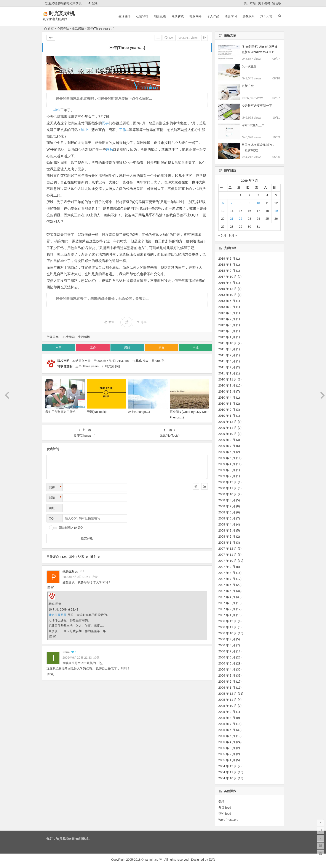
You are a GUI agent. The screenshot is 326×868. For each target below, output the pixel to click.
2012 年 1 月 (227, 337)
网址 (52, 508)
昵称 (55, 487)
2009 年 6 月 (227, 452)
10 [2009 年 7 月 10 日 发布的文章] (258, 203)
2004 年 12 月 (228, 766)
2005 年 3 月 (227, 748)
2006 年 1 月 (227, 688)
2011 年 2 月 (227, 367)
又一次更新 (249, 66)
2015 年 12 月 (228, 289)
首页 (49, 28)
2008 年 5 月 (227, 518)
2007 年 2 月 (227, 609)
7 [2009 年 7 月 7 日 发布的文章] (232, 203)
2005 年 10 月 (228, 706)
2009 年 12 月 (228, 422)
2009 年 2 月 (227, 476)
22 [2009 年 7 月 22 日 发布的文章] (241, 219)
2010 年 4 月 (227, 398)
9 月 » (233, 235)
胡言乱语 (160, 16)
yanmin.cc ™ (153, 860)
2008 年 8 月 (227, 500)
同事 (105, 123)
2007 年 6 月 (227, 585)
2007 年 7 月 (227, 579)
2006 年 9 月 (227, 639)
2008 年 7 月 (227, 506)
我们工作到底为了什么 (61, 412)
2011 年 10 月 (228, 343)
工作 (123, 130)
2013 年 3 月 (227, 307)
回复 (50, 588)
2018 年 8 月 (227, 265)
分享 (141, 322)
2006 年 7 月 (227, 651)
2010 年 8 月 (227, 391)
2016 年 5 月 (227, 283)
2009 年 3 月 (227, 470)
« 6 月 (222, 235)
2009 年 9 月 (227, 440)
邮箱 (55, 498)
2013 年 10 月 (228, 295)
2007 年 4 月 (227, 597)
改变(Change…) (139, 412)
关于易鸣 (264, 3)
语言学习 (231, 16)
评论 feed (225, 814)
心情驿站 (142, 16)
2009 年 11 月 (228, 428)
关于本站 (250, 3)
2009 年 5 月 (227, 458)
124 (169, 38)
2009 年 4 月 (227, 464)
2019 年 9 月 (227, 259)
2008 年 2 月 (227, 537)
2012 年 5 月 (227, 331)
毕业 (57, 110)
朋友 (161, 347)
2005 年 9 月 (227, 712)
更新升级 (248, 86)
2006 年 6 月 (227, 657)
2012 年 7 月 (227, 319)
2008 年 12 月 (228, 482)
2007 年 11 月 (228, 555)
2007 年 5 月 (227, 591)
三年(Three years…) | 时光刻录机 (98, 366)
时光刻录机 (68, 13)
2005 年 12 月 (228, 694)
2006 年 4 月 (227, 669)
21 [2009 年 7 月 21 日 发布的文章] (232, 219)
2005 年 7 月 (227, 724)
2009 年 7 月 (227, 446)
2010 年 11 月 (228, 379)
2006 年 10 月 (228, 633)
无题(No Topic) (97, 412)
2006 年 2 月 (227, 682)
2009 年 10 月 (228, 434)
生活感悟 (125, 16)
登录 (93, 3)
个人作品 (213, 16)
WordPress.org (228, 820)
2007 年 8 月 (227, 573)
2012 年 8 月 (227, 313)
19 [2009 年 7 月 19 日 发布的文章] (276, 211)
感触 (109, 149)
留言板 (277, 3)
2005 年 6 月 (227, 730)
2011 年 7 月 (227, 355)
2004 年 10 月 (228, 778)
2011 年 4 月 (227, 361)
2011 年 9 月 (227, 349)
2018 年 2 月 (227, 271)
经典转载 (178, 16)
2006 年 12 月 (228, 621)
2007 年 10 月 (228, 561)
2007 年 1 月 (227, 615)
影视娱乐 (249, 16)
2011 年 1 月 (227, 373)
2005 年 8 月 (227, 718)
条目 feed (225, 808)
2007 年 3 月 (227, 603)
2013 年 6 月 (227, 301)
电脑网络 (195, 16)
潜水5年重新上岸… (255, 125)
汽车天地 (266, 16)
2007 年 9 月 (227, 567)
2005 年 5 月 (227, 736)
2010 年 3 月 (227, 404)
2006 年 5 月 (227, 663)
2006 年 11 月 (228, 627)
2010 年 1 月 (227, 416)
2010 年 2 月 (227, 410)
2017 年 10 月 (228, 277)
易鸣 (139, 361)
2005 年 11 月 (228, 700)
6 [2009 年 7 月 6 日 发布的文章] (223, 203)
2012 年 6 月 (227, 325)
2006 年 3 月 (227, 675)
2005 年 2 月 (227, 754)
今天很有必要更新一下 (257, 106)
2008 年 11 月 (228, 488)
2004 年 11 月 (228, 772)
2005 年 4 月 (227, 742)
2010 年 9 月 (227, 385)
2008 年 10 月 (228, 494)
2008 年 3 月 (227, 530)
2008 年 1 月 (227, 543)
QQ (51, 518)
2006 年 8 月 (227, 645)
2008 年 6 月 (227, 512)
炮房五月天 (70, 571)
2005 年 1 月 (227, 760)
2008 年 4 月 (227, 524)
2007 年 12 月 (228, 549)
